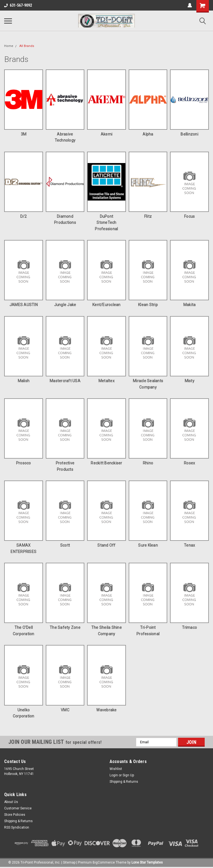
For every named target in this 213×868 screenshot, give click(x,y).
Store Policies (15, 815)
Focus (189, 216)
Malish (24, 381)
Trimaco (189, 627)
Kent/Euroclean (106, 305)
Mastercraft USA (65, 381)
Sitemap (69, 862)
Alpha (148, 134)
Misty (190, 381)
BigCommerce (104, 862)
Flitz (148, 216)
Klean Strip (148, 305)
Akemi (106, 134)
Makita (190, 305)
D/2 (24, 216)
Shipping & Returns (124, 782)
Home (9, 46)
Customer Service (18, 808)
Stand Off (106, 545)
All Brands (27, 46)
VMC (65, 710)
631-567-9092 (18, 5)
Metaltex (106, 381)
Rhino (148, 463)
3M (24, 134)
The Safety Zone (65, 627)
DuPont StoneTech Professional (106, 223)
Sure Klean (148, 545)
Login (114, 775)
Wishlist (116, 769)
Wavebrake (106, 710)
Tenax (189, 545)
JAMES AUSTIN (24, 305)
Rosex (189, 463)
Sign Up (128, 775)
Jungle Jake (65, 305)
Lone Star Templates (147, 862)
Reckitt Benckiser (106, 463)
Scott (65, 545)
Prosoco (24, 463)
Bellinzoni (189, 134)
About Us (11, 802)
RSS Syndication (17, 827)
